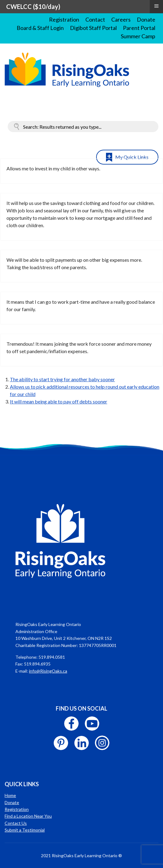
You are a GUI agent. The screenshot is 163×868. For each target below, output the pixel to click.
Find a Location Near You (28, 816)
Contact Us (16, 823)
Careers (121, 19)
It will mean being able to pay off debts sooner (59, 401)
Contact (95, 19)
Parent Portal (139, 28)
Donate (146, 19)
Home (10, 795)
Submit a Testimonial (25, 830)
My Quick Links (132, 157)
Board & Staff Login (40, 28)
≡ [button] (156, 6)
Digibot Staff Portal (93, 28)
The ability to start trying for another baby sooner (62, 379)
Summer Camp (138, 36)
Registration (64, 19)
